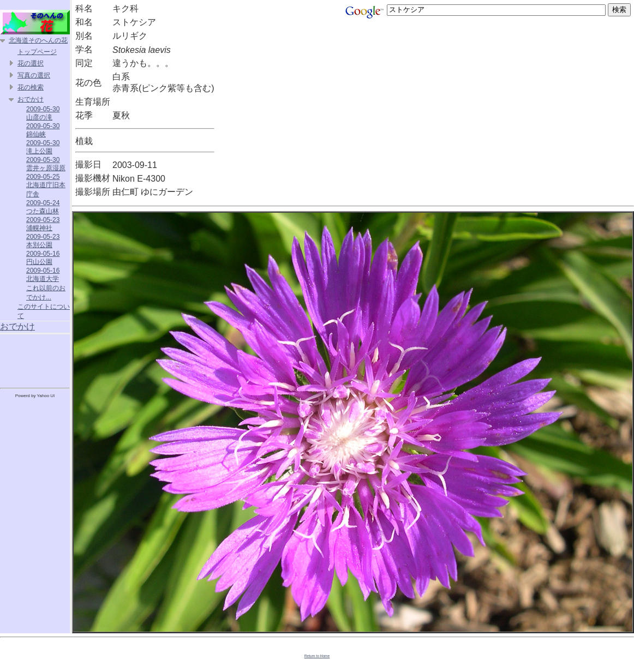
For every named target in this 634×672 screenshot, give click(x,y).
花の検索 (31, 87)
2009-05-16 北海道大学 (43, 275)
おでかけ (31, 99)
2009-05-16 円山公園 (43, 258)
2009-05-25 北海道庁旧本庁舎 (46, 185)
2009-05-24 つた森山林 (43, 207)
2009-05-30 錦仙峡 (43, 130)
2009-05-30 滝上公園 (43, 147)
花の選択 (31, 63)
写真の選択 (34, 75)
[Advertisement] (35, 359)
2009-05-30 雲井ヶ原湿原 (46, 164)
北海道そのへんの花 (38, 40)
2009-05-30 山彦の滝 (43, 113)
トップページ (37, 52)
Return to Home (317, 656)
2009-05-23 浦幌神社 (43, 224)
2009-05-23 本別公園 (43, 241)
